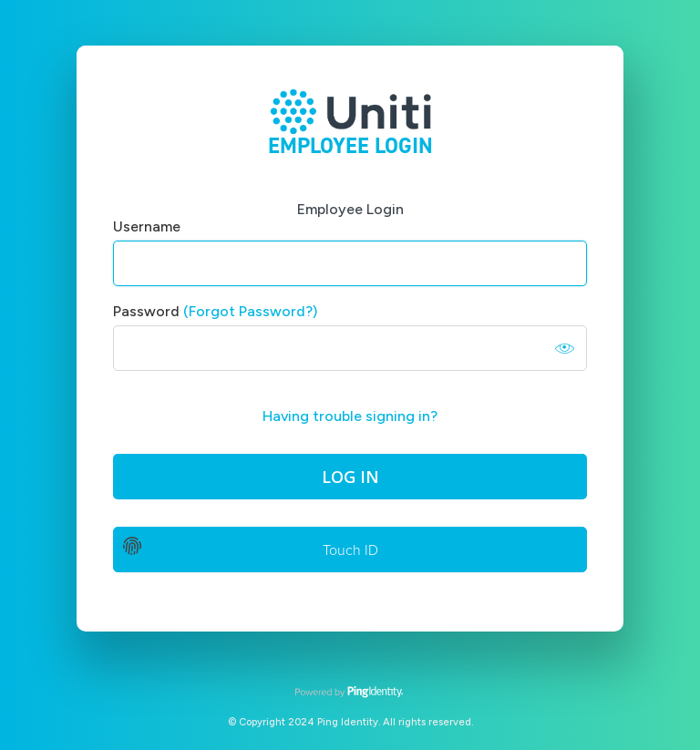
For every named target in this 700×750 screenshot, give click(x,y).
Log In (350, 477)
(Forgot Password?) (250, 311)
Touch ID (350, 550)
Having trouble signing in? (350, 416)
